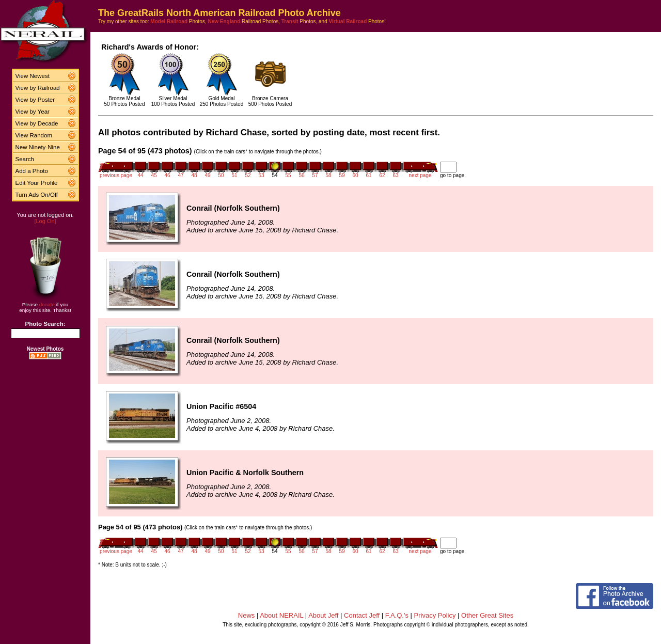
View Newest (33, 76)
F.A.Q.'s (397, 615)
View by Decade (37, 123)
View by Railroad (38, 88)
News (247, 615)
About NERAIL (281, 615)
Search (25, 159)
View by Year (33, 112)
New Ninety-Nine (38, 147)
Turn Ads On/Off (37, 195)
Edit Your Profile (37, 183)
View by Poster (35, 100)
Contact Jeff (362, 615)
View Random (34, 135)
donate (47, 304)
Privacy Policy (435, 615)
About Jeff (323, 615)
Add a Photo (32, 171)
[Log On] (45, 221)
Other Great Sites (487, 615)
